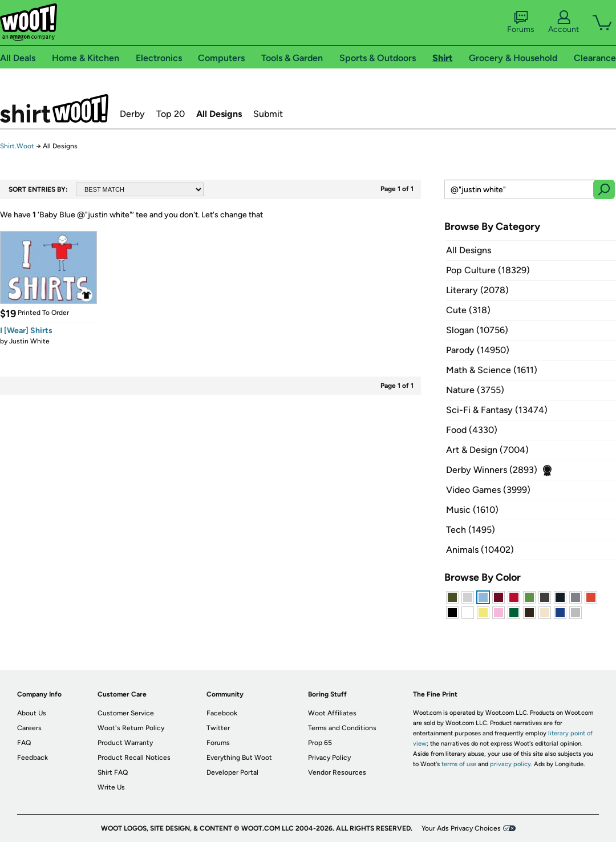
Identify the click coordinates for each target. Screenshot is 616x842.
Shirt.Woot (54, 108)
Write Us (111, 787)
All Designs (219, 114)
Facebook (222, 713)
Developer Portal (232, 772)
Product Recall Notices (134, 758)
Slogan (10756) (477, 330)
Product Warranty (125, 743)
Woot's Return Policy (131, 728)
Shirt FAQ (113, 772)
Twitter (218, 728)
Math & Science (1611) (492, 370)
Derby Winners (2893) (492, 470)
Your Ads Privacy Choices (461, 828)
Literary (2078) (477, 290)
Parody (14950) (478, 350)
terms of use (459, 764)
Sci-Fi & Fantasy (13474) (497, 410)
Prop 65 (320, 743)
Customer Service (126, 713)
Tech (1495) (471, 530)
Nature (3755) (475, 390)
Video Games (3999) (488, 490)
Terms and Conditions (342, 728)
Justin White (29, 341)
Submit (268, 114)
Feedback (33, 758)
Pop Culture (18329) (488, 270)
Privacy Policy (329, 758)
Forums (521, 22)
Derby (132, 114)
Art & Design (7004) (487, 450)
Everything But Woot (239, 758)
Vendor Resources (337, 772)
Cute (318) (468, 310)
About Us (32, 713)
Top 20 (171, 114)
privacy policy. (511, 764)
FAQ (24, 743)
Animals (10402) (480, 550)
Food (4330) (472, 430)
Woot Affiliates (332, 713)
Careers (29, 728)
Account (564, 22)
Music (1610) (472, 510)
